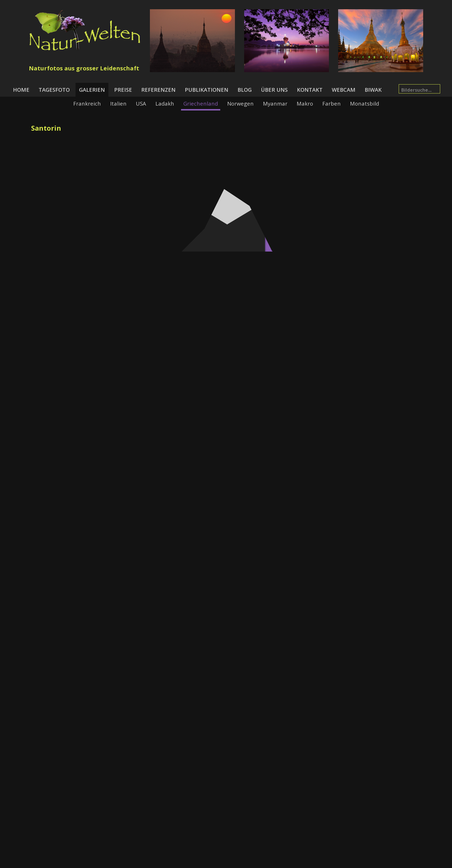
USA (141, 103)
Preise (123, 90)
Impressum (204, 863)
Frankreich (87, 103)
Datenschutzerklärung (245, 863)
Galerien (92, 90)
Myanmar (275, 103)
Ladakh (165, 103)
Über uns (274, 90)
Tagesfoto (54, 90)
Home (21, 90)
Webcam (344, 90)
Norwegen (240, 103)
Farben (332, 103)
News (181, 863)
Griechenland (201, 103)
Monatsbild (365, 103)
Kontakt (310, 90)
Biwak (373, 90)
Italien (118, 103)
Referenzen (158, 90)
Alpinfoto (301, 863)
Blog (245, 90)
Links (280, 863)
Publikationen (207, 90)
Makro (305, 103)
